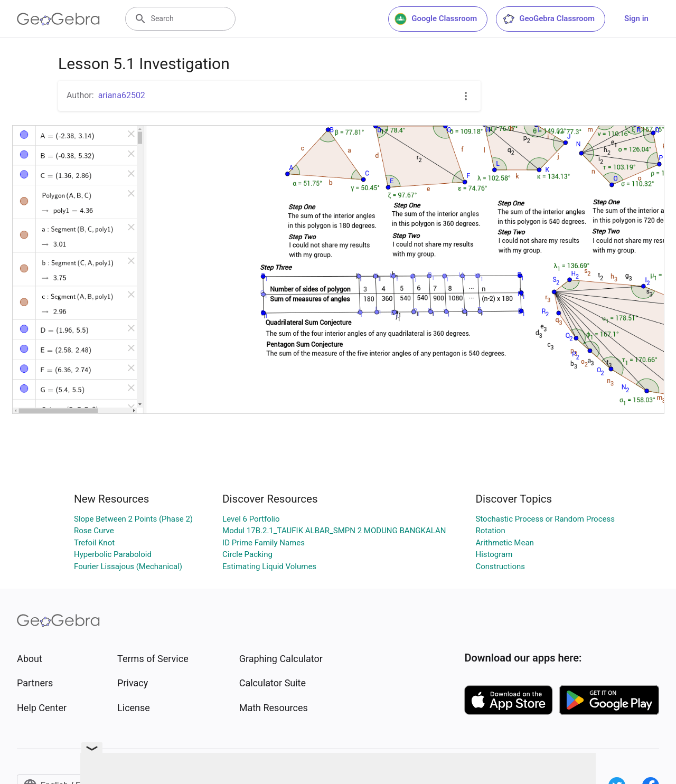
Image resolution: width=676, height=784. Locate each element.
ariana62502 (122, 95)
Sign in (636, 18)
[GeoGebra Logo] (58, 19)
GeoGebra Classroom (548, 19)
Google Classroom (436, 19)
